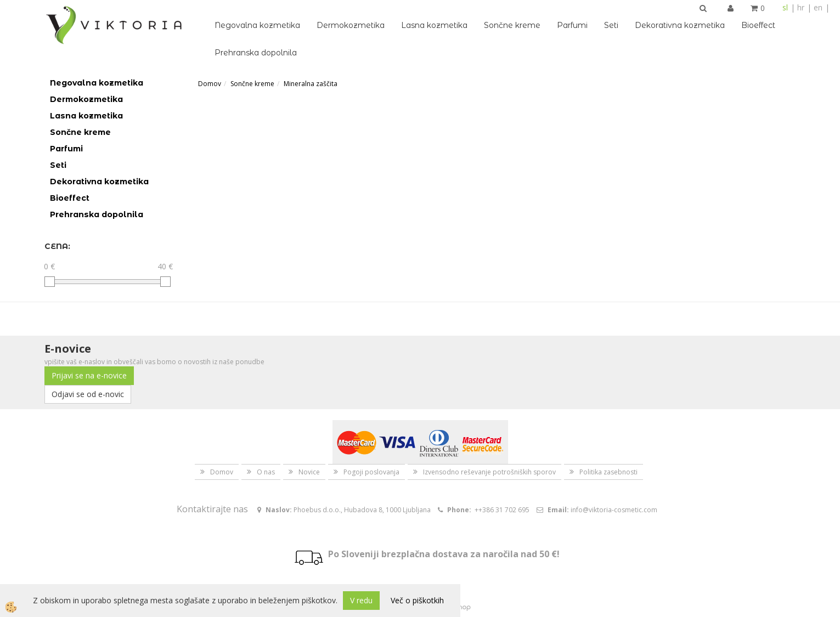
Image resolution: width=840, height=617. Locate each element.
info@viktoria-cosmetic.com (614, 510)
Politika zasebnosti (608, 472)
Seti (611, 25)
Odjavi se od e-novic (88, 394)
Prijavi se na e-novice (89, 375)
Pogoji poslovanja (371, 472)
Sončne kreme (512, 25)
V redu (361, 600)
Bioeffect (758, 25)
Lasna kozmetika (434, 25)
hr (801, 7)
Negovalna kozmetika (257, 25)
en (818, 7)
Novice (309, 472)
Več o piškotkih (417, 600)
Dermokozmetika (351, 25)
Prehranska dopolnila (256, 53)
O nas (266, 472)
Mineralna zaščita (311, 84)
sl (785, 7)
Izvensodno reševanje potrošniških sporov (489, 472)
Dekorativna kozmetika (680, 25)
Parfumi (572, 25)
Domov (210, 84)
